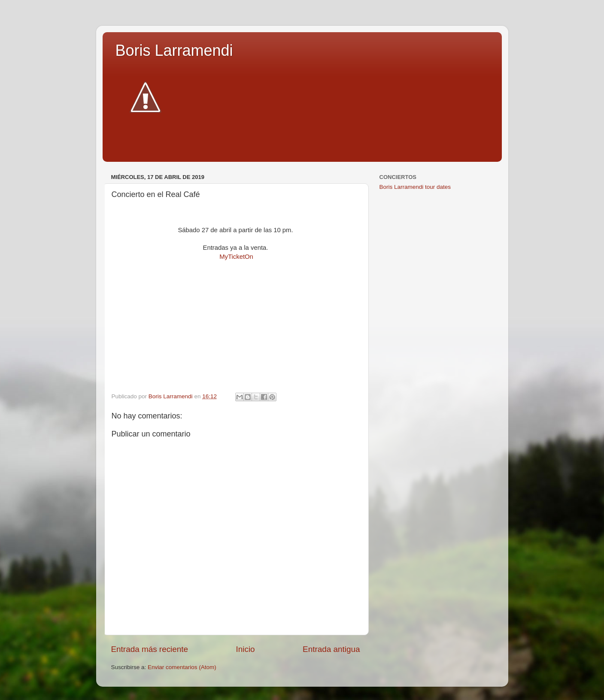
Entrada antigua (331, 649)
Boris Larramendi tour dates (415, 187)
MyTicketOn (236, 257)
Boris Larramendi (174, 50)
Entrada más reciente (150, 649)
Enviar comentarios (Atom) (182, 667)
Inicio (246, 649)
